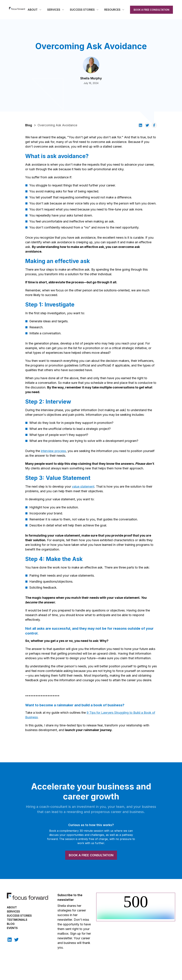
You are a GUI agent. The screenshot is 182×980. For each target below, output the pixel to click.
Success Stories (19, 916)
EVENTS (12, 928)
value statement (83, 486)
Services (13, 911)
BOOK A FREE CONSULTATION (151, 10)
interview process (53, 451)
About (12, 907)
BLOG (11, 924)
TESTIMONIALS (17, 920)
